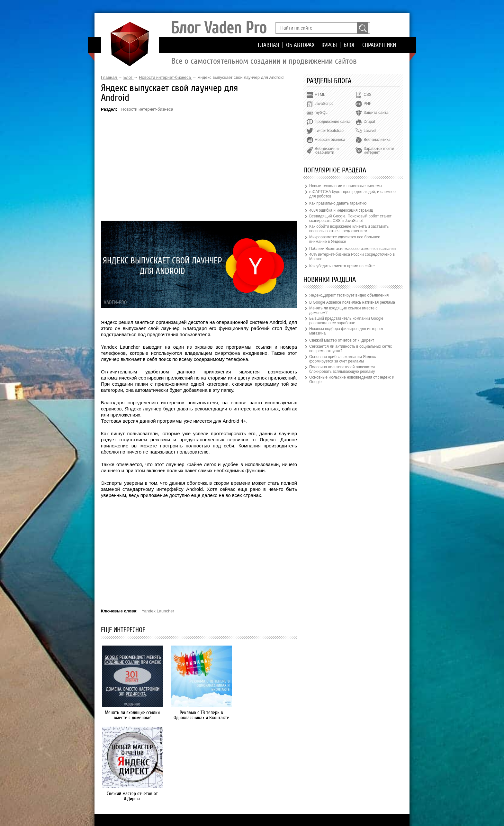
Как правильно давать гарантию (338, 203)
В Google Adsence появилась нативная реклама (352, 302)
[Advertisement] (199, 166)
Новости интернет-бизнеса (147, 109)
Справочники (379, 45)
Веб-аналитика (377, 140)
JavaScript (324, 104)
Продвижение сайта (333, 122)
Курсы (329, 45)
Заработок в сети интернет (379, 151)
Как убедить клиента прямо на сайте (342, 266)
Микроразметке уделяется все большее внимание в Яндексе (345, 239)
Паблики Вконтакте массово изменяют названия (352, 249)
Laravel (370, 131)
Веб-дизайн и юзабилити (327, 151)
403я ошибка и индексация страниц (341, 210)
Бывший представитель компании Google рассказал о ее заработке (346, 321)
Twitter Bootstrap (329, 131)
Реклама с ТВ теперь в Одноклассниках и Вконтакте (199, 715)
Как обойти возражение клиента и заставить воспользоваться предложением (349, 229)
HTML (320, 95)
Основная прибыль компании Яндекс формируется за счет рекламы (342, 359)
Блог (350, 45)
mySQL (321, 113)
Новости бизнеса (330, 140)
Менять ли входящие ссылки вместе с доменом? (132, 715)
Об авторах (300, 45)
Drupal (369, 122)
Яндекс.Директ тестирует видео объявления (349, 295)
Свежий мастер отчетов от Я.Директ (267, 715)
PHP (368, 104)
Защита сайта (376, 113)
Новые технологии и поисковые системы (346, 186)
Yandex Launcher (158, 611)
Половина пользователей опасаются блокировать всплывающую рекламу (342, 369)
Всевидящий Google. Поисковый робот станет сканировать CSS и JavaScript (350, 218)
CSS (368, 95)
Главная (269, 45)
